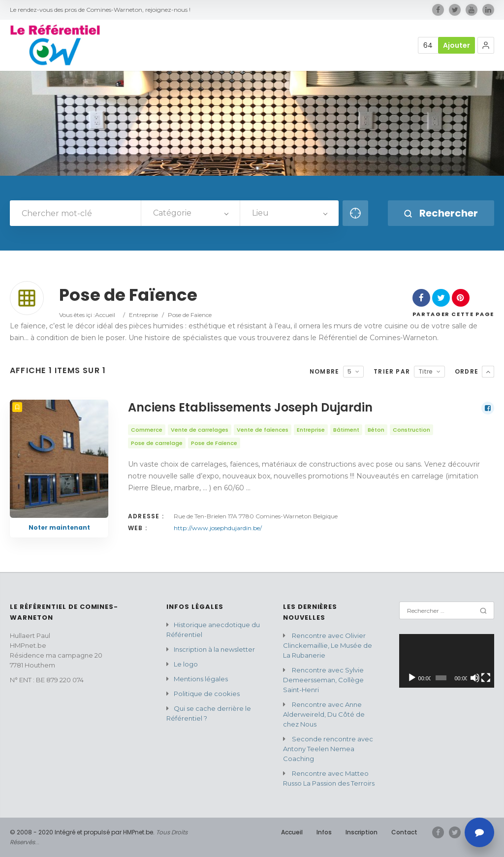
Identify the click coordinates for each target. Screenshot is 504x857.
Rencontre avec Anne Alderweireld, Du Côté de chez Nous (324, 714)
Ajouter (457, 45)
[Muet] (475, 678)
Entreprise (143, 315)
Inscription (362, 832)
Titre (425, 371)
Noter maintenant (59, 527)
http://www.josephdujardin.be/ (218, 528)
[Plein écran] (486, 678)
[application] (447, 661)
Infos (324, 832)
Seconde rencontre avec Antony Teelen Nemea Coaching (328, 749)
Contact (404, 832)
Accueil (105, 315)
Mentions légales (201, 679)
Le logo (186, 664)
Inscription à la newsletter (214, 649)
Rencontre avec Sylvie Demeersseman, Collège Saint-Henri (323, 680)
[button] (486, 45)
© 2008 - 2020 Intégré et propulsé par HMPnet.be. (82, 832)
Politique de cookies (207, 694)
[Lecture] (412, 678)
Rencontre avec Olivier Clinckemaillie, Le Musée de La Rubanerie (328, 645)
